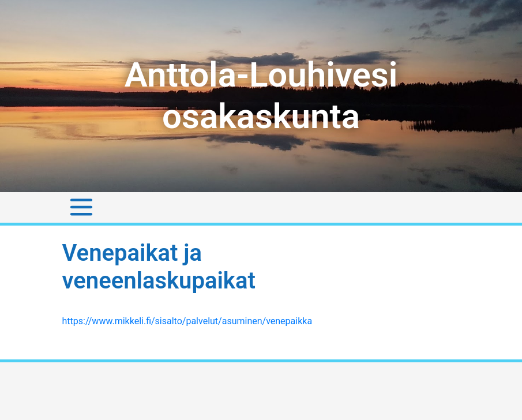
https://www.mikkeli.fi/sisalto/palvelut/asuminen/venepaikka (187, 321)
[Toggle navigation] (81, 207)
